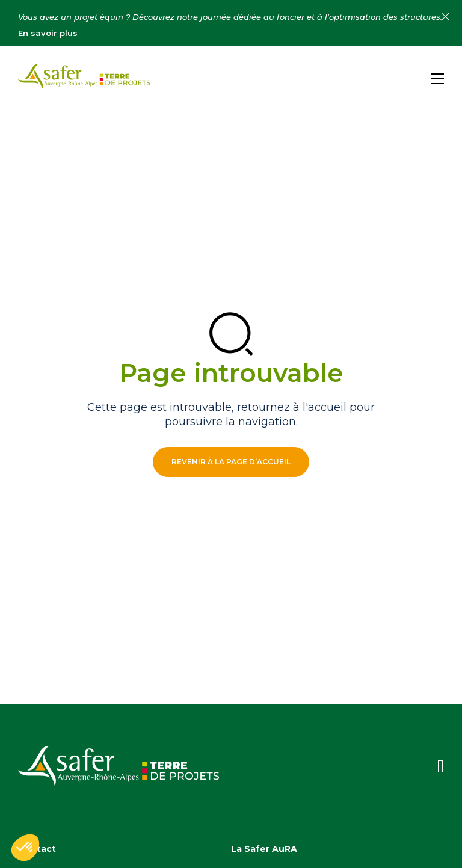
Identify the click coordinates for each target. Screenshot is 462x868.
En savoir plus (48, 33)
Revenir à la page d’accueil (231, 462)
